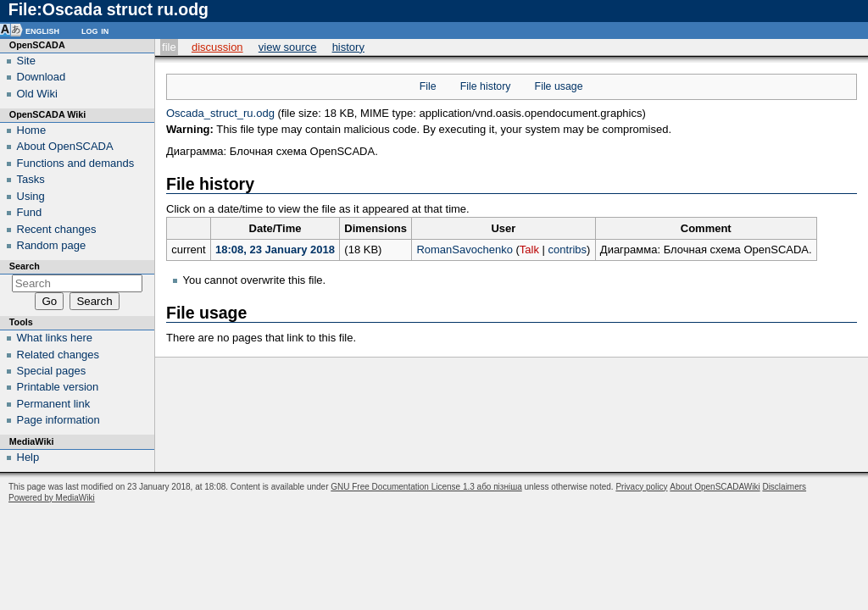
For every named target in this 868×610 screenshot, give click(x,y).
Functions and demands (76, 163)
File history (486, 86)
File (169, 47)
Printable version (58, 387)
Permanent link (54, 404)
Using (31, 196)
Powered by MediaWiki (52, 498)
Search (25, 266)
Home (32, 130)
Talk (529, 250)
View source (288, 47)
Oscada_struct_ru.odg (220, 113)
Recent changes (57, 229)
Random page (52, 245)
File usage (559, 86)
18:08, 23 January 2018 (275, 250)
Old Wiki (37, 94)
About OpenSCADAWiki (715, 487)
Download (42, 77)
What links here (55, 338)
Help (28, 457)
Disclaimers (784, 487)
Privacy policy (641, 487)
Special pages (52, 371)
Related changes (58, 355)
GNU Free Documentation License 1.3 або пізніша (426, 487)
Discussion (217, 47)
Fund (30, 212)
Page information (58, 420)
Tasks (31, 179)
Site (26, 61)
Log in (95, 30)
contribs (568, 250)
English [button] (42, 30)
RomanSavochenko (464, 250)
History (348, 47)
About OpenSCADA (65, 146)
